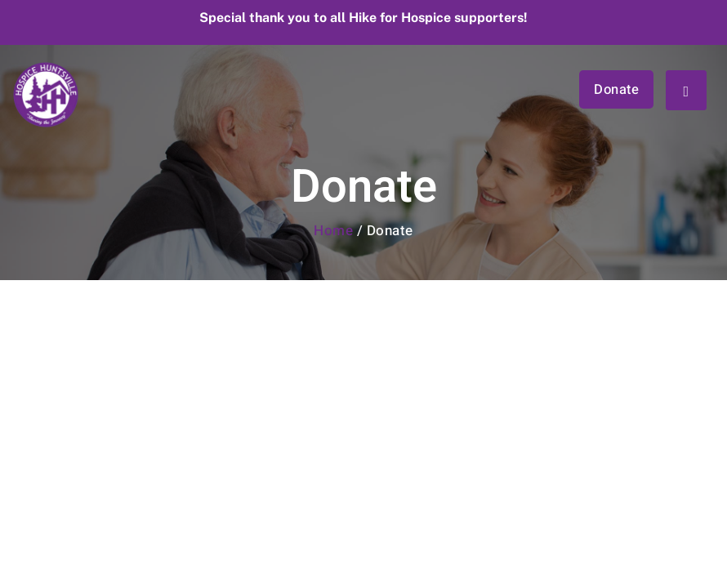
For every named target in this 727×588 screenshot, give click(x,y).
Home (333, 231)
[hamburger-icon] (686, 90)
